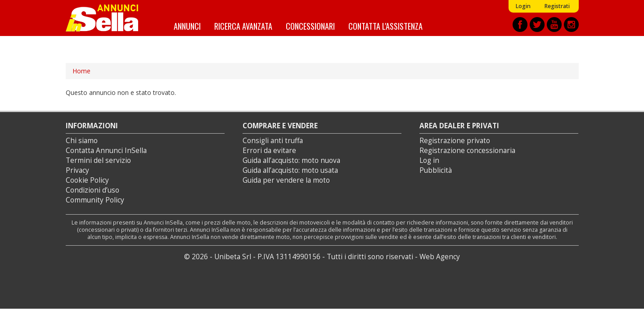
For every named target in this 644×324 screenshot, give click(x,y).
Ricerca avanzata (243, 26)
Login (523, 6)
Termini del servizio (98, 160)
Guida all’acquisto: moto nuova (291, 160)
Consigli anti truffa (273, 141)
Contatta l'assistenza (385, 26)
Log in (429, 160)
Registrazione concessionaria (467, 151)
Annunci (187, 26)
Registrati (557, 6)
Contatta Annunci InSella (106, 151)
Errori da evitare (269, 151)
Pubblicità (436, 170)
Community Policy (95, 200)
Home (81, 71)
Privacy (77, 170)
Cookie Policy (87, 180)
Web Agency (440, 257)
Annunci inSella (108, 18)
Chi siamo (82, 141)
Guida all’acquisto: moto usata (290, 170)
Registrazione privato (455, 141)
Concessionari (310, 26)
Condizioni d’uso (92, 190)
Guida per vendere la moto (286, 180)
